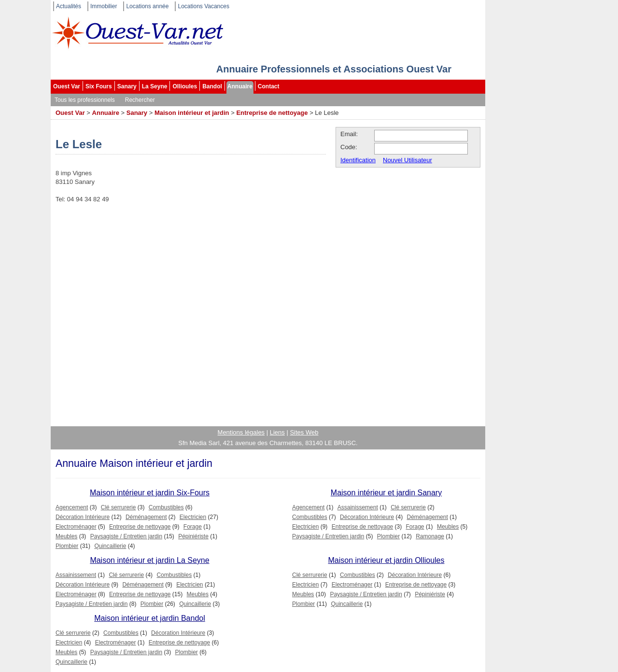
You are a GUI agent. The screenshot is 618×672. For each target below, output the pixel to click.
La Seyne (155, 86)
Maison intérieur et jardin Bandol (149, 618)
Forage (193, 527)
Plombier (67, 546)
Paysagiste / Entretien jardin (126, 536)
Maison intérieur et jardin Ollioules (386, 560)
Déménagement (146, 517)
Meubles (66, 536)
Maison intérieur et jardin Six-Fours (150, 493)
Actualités (69, 6)
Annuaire (240, 86)
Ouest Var (67, 86)
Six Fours (99, 86)
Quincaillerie (110, 546)
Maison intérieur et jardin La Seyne (149, 560)
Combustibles (166, 507)
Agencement (72, 507)
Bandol (212, 86)
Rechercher (140, 100)
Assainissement (358, 507)
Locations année (147, 6)
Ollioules (185, 86)
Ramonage (430, 536)
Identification (358, 160)
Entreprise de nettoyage (272, 113)
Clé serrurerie (119, 507)
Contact (269, 86)
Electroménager (76, 527)
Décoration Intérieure (83, 517)
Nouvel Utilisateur (407, 160)
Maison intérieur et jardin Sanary (386, 493)
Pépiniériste (193, 536)
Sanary (127, 86)
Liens (277, 432)
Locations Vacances (204, 6)
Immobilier (104, 6)
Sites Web (304, 432)
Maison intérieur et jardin (192, 113)
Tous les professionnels (85, 100)
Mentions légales (241, 432)
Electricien (193, 517)
